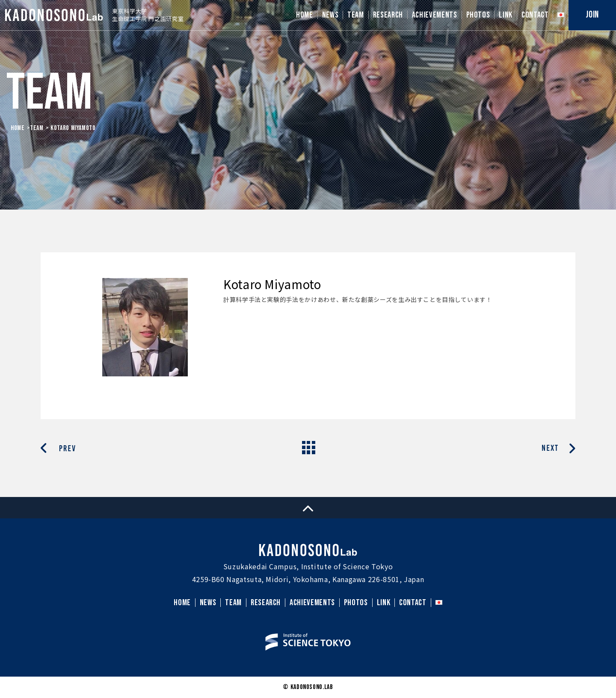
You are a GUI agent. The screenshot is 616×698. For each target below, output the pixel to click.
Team (37, 128)
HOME (305, 15)
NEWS (330, 15)
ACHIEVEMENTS (435, 15)
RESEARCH (388, 15)
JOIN (592, 15)
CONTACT (535, 15)
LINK (506, 15)
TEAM (356, 15)
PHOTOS (478, 15)
